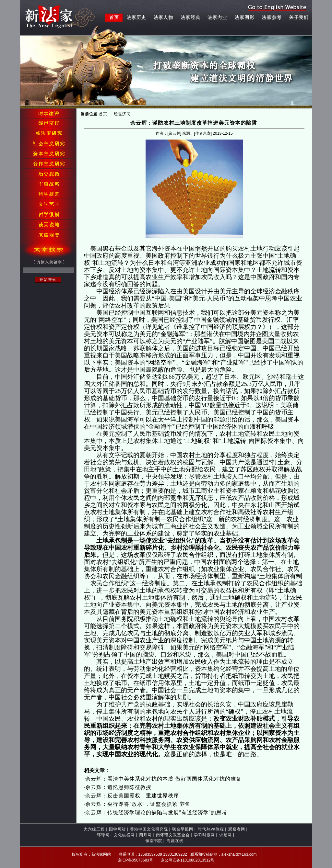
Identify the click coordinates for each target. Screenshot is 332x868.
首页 (103, 114)
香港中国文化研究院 (149, 829)
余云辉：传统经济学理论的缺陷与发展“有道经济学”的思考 (156, 812)
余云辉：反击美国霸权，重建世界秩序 (132, 796)
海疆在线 (175, 841)
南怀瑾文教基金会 (173, 835)
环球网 (103, 835)
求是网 (225, 835)
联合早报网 (183, 829)
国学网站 (117, 829)
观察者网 (237, 829)
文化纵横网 (124, 835)
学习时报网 (204, 835)
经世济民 (122, 114)
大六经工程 (94, 829)
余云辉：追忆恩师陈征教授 (118, 787)
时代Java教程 (211, 829)
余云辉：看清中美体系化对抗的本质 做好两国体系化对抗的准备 (163, 779)
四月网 (145, 835)
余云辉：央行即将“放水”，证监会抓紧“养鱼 (138, 804)
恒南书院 (154, 841)
